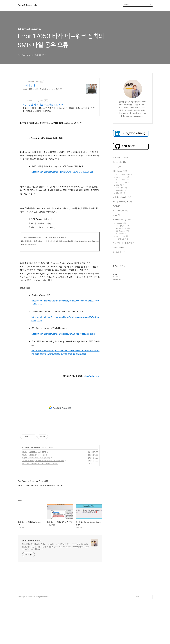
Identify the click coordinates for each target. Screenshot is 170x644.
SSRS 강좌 (121, 190)
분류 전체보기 (121, 158)
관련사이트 (139, 634)
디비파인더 (29, 85)
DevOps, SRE (123, 226)
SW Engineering (122, 220)
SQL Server (25, 484)
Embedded (119, 247)
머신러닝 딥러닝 (123, 228)
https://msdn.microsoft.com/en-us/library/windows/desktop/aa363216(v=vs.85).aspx (65, 339)
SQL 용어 (120, 193)
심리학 (117, 167)
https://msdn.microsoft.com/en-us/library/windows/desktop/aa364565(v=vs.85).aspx (65, 356)
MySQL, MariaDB (122, 197)
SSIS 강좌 (121, 185)
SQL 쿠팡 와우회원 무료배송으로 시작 (43, 105)
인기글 (123, 266)
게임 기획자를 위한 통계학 (124, 243)
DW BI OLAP (122, 236)
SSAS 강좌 (121, 188)
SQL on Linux (122, 182)
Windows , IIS (120, 211)
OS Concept (122, 231)
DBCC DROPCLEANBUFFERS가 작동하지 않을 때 (40, 501)
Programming (122, 234)
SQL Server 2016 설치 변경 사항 (33, 492)
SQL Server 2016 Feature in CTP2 (34, 489)
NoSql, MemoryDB (122, 202)
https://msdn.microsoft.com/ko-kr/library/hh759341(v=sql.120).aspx (63, 209)
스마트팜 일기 (119, 252)
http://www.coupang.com (33, 101)
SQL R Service (123, 177)
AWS (117, 206)
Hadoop (121, 223)
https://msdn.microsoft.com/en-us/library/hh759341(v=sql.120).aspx (63, 371)
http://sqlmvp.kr (92, 413)
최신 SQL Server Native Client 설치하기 (36, 495)
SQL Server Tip (35, 484)
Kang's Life (119, 162)
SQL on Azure (123, 180)
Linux (116, 215)
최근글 (115, 266)
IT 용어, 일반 (122, 239)
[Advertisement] (60, 137)
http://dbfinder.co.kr (31, 81)
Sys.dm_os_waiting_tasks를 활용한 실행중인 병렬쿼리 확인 (43, 498)
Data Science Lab (27, 5)
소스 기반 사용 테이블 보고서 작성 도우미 (43, 89)
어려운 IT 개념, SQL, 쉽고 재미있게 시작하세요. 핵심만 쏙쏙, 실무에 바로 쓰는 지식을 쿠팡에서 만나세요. (59, 109)
